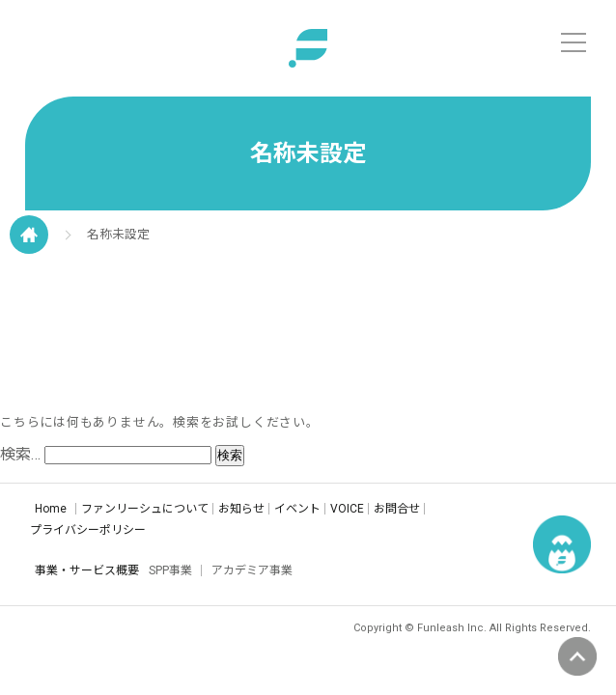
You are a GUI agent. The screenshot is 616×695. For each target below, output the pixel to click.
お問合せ (397, 509)
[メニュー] (574, 42)
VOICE (347, 509)
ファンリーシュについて (145, 509)
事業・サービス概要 (87, 570)
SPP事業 (170, 570)
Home (51, 509)
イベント (297, 509)
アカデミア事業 (252, 570)
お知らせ (241, 509)
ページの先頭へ (577, 656)
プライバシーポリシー (88, 530)
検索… (20, 454)
